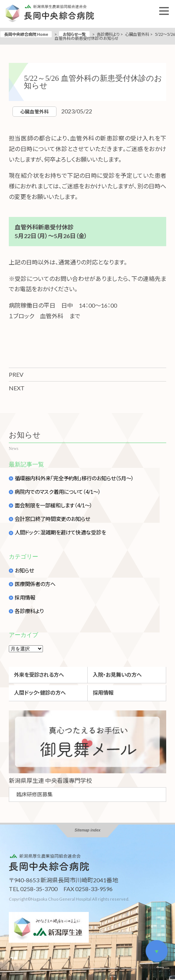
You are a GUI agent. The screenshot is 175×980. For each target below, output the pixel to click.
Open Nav (167, 6)
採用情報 (25, 598)
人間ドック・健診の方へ (40, 693)
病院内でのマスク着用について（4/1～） (58, 492)
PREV (16, 374)
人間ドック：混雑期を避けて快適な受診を (60, 533)
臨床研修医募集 (34, 794)
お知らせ (24, 571)
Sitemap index (87, 830)
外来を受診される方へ (39, 675)
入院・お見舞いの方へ (117, 675)
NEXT (17, 388)
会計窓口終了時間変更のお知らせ (52, 519)
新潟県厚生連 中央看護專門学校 (50, 780)
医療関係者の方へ (35, 584)
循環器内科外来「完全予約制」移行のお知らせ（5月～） (74, 478)
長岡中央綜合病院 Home (26, 34)
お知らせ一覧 (74, 34)
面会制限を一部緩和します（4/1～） (54, 506)
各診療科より (29, 611)
